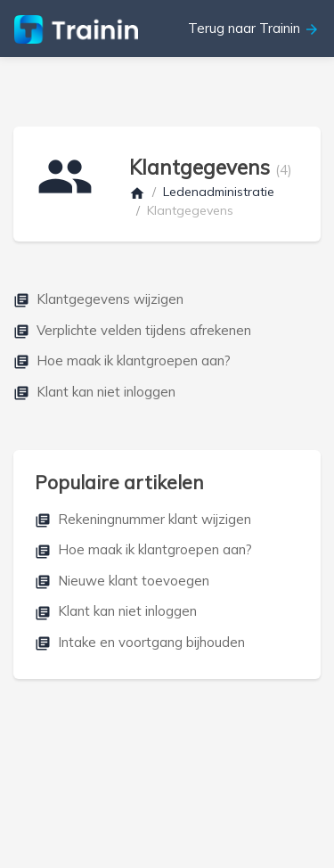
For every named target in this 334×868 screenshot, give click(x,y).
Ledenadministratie (219, 192)
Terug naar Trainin (254, 29)
